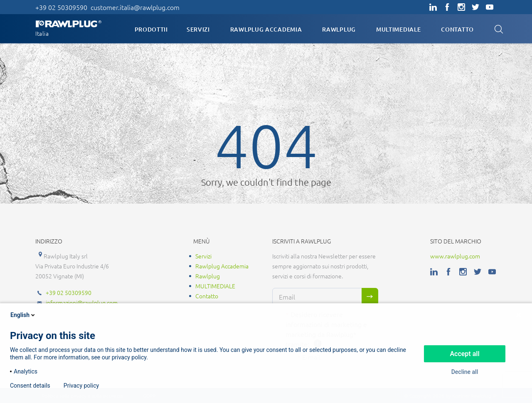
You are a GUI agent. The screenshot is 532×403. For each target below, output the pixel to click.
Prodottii (151, 29)
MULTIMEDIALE (398, 29)
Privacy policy (81, 386)
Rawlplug (339, 29)
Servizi (198, 29)
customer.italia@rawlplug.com (135, 7)
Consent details (30, 386)
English (23, 315)
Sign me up (370, 297)
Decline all (465, 372)
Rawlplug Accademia (266, 29)
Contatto (457, 29)
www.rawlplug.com (455, 256)
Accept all (464, 354)
